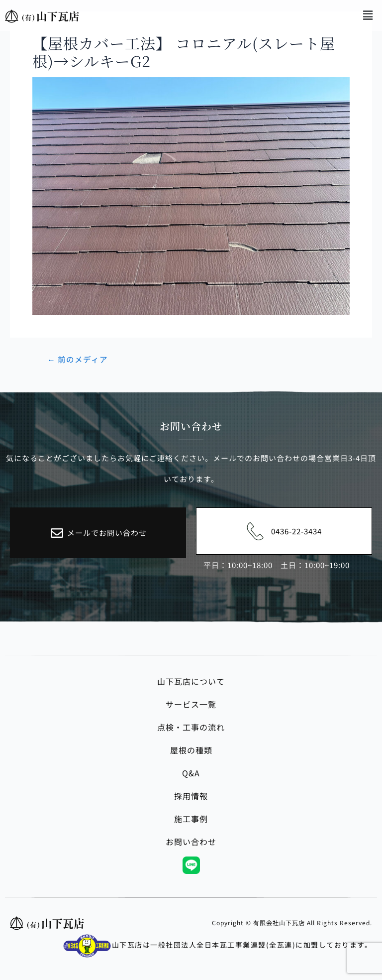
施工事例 (191, 819)
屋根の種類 (191, 750)
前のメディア (78, 360)
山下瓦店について (191, 681)
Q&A (191, 773)
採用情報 (191, 796)
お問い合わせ (191, 842)
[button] (368, 15)
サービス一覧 (191, 704)
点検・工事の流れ (191, 727)
